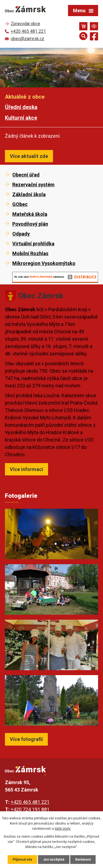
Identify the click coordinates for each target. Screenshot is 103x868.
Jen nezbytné (54, 860)
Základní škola (29, 194)
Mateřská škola (30, 214)
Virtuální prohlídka (33, 244)
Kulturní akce (21, 118)
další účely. (63, 829)
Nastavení (83, 860)
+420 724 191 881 (30, 809)
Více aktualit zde (29, 156)
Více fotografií (26, 739)
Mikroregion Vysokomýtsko (44, 263)
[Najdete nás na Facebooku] (94, 37)
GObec (20, 204)
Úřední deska (21, 107)
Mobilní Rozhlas (30, 253)
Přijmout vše (22, 860)
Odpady (21, 234)
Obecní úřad (26, 175)
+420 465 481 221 (30, 802)
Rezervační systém (33, 185)
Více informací (27, 469)
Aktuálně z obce (25, 97)
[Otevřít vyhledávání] (83, 36)
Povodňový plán (30, 224)
